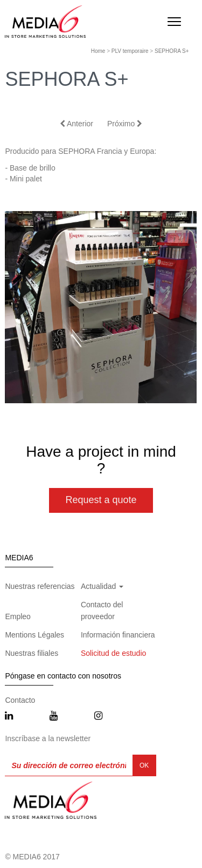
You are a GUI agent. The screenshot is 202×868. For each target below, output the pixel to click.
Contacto (20, 700)
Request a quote (101, 500)
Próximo (125, 124)
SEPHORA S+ (172, 51)
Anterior (76, 124)
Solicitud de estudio (113, 653)
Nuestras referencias (40, 586)
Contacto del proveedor (102, 611)
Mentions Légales (34, 635)
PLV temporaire (130, 51)
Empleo (18, 616)
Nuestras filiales (32, 653)
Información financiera (118, 635)
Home (98, 51)
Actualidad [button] (102, 586)
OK (144, 765)
